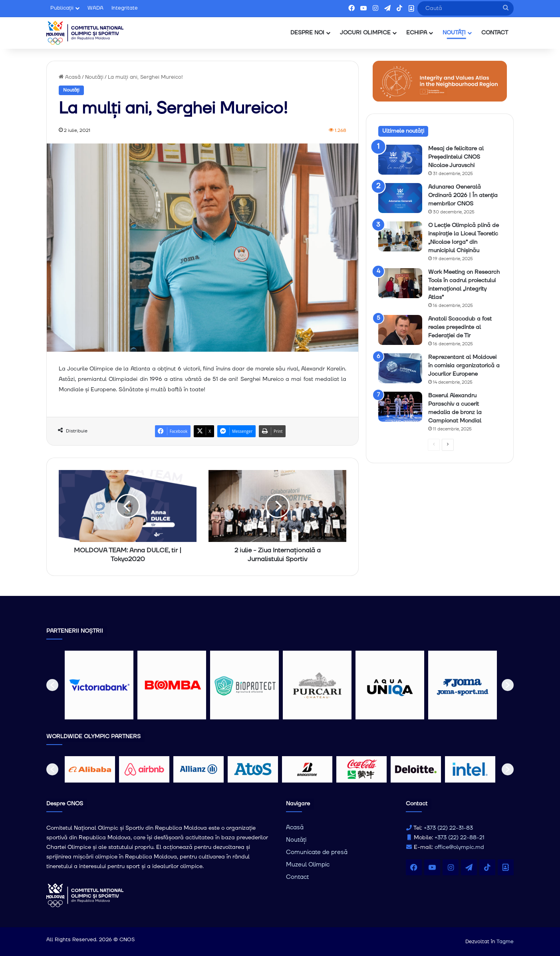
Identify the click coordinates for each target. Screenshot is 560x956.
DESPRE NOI (307, 33)
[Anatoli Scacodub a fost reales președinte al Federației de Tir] (400, 330)
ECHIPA (417, 33)
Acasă (70, 77)
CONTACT (495, 33)
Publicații (62, 8)
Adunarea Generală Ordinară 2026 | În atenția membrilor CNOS (463, 195)
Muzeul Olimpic (308, 865)
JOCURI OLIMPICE (365, 33)
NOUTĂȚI (454, 33)
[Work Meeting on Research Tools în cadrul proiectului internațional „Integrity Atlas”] (400, 283)
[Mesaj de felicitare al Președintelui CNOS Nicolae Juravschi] (400, 160)
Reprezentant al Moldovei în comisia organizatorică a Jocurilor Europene (464, 366)
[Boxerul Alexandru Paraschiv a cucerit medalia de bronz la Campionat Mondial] (400, 407)
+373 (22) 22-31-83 (448, 828)
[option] (99, 685)
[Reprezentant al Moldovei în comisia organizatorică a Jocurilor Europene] (400, 368)
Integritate (125, 8)
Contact (297, 877)
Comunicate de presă (317, 852)
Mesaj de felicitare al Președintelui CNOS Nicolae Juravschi (456, 157)
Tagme (505, 942)
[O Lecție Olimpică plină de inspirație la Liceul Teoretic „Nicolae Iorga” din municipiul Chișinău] (400, 236)
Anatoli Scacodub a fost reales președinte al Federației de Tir (460, 327)
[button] (52, 685)
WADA (95, 8)
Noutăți (94, 77)
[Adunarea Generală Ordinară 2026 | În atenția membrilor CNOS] (400, 198)
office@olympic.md (459, 847)
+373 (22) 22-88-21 (459, 838)
